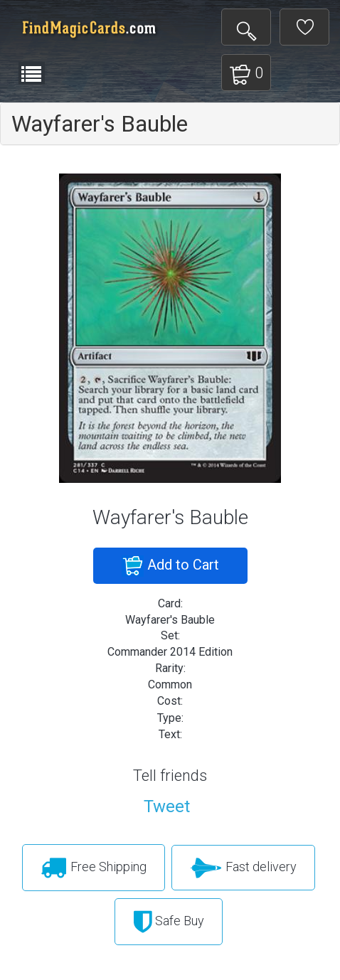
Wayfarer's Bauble (100, 124)
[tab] (170, 124)
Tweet (167, 806)
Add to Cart (170, 566)
